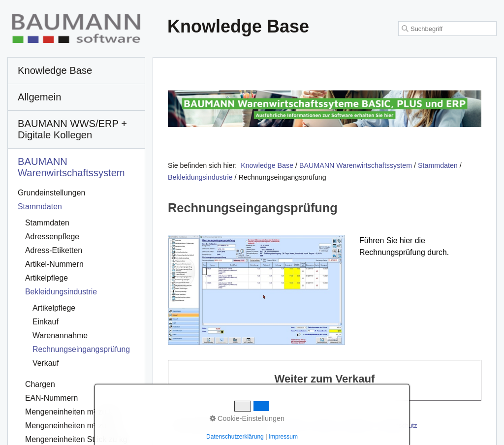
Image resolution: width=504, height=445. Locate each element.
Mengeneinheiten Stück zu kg (76, 439)
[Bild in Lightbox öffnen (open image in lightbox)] (256, 290)
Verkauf (46, 363)
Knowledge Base (267, 165)
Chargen (40, 384)
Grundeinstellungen (51, 193)
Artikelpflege (47, 278)
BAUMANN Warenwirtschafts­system (71, 167)
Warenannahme (60, 335)
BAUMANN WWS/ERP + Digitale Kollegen (72, 129)
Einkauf (46, 322)
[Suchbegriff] (447, 29)
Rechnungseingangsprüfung (81, 349)
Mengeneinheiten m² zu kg (71, 412)
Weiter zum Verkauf (325, 380)
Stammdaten (40, 207)
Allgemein (40, 97)
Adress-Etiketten (54, 250)
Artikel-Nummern (54, 264)
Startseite (292, 426)
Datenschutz (399, 426)
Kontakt (323, 426)
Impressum (358, 426)
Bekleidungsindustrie (61, 292)
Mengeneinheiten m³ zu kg (71, 426)
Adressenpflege (52, 237)
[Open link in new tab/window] (325, 109)
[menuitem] (76, 71)
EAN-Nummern (51, 398)
